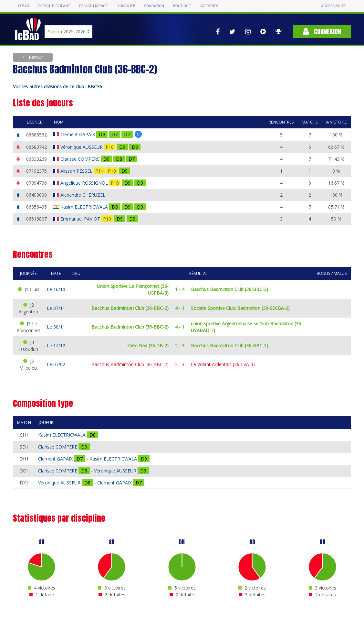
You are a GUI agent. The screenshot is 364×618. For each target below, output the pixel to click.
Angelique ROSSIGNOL (85, 183)
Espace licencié (94, 6)
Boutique (182, 6)
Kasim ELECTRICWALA (85, 207)
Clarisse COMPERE (81, 159)
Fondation (154, 6)
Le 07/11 (56, 308)
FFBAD (24, 6)
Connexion (322, 32)
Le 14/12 (56, 346)
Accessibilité (333, 6)
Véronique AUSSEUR (82, 147)
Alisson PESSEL (77, 171)
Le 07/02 (56, 364)
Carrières (209, 6)
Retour (35, 57)
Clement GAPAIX (78, 134)
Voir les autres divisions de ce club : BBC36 (57, 87)
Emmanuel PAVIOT (81, 219)
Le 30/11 (56, 327)
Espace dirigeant (54, 6)
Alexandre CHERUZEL (83, 195)
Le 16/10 (56, 289)
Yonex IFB (126, 6)
